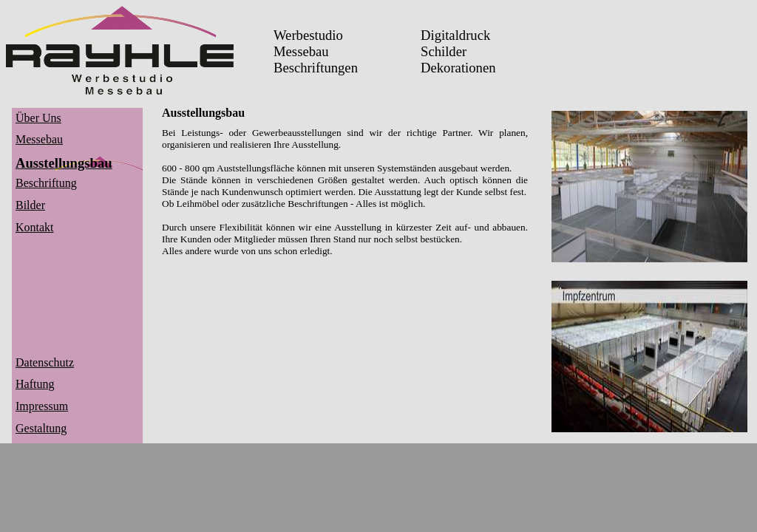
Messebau (39, 139)
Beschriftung (46, 183)
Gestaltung (41, 428)
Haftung (35, 384)
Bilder (30, 205)
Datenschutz (45, 362)
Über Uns (38, 118)
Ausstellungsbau (64, 163)
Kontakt (35, 227)
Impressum (42, 406)
